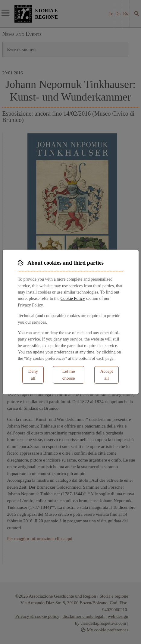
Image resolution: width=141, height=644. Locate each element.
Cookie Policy (73, 298)
